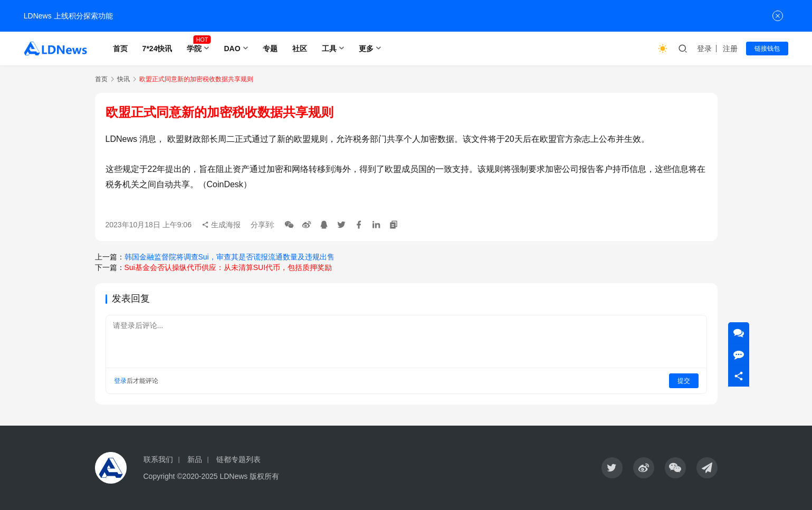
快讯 (123, 79)
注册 (730, 49)
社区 (300, 49)
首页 (120, 49)
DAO (232, 49)
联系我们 (158, 459)
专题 (270, 49)
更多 (366, 49)
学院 (194, 49)
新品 (195, 459)
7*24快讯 (157, 49)
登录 (704, 49)
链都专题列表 (238, 459)
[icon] (612, 468)
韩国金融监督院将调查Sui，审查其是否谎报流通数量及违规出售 (230, 257)
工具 (329, 49)
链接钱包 (767, 49)
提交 (684, 381)
